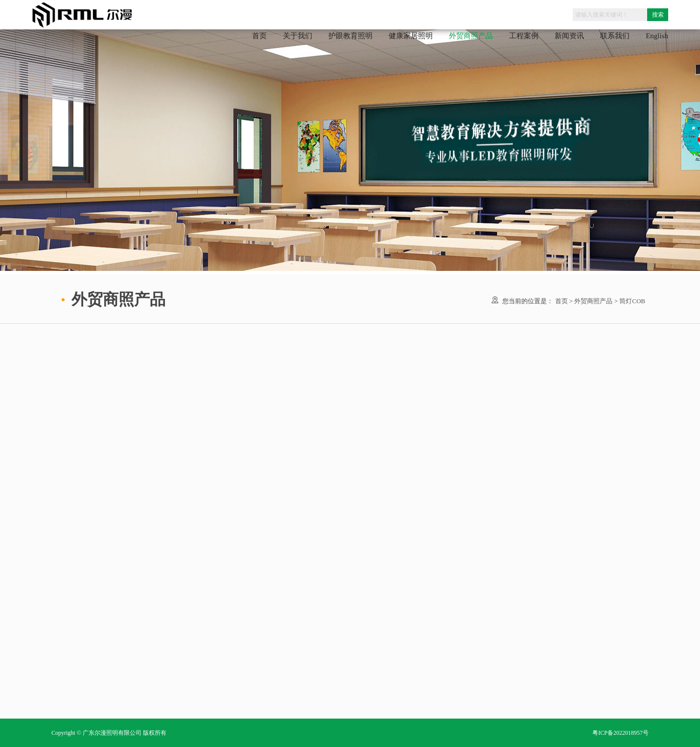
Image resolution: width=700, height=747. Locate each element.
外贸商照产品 (593, 301)
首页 (259, 36)
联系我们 (615, 36)
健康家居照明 (411, 36)
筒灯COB (632, 301)
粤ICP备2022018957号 (620, 733)
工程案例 (524, 36)
